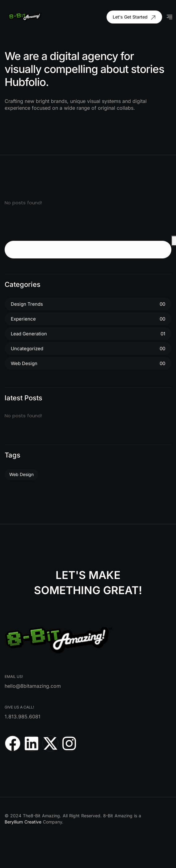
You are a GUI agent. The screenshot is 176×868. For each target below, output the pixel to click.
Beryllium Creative (23, 822)
